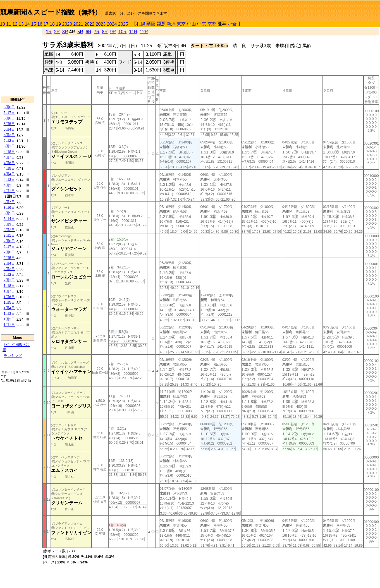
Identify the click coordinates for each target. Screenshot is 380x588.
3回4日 (9, 219)
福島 (161, 24)
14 (27, 24)
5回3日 (9, 135)
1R (49, 32)
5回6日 (9, 118)
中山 (192, 24)
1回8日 (9, 286)
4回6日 (9, 163)
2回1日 (9, 280)
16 (40, 24)
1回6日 (9, 297)
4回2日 (9, 185)
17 (46, 24)
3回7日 (9, 202)
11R (133, 32)
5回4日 (9, 129)
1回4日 (9, 308)
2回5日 (9, 258)
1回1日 (9, 325)
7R (97, 32)
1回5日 (9, 302)
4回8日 (9, 152)
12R (144, 32)
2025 (123, 24)
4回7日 (9, 157)
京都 (212, 24)
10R (122, 32)
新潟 (171, 24)
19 (58, 24)
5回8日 (9, 107)
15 (34, 24)
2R (57, 32)
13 (21, 24)
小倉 (232, 24)
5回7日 (9, 113)
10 (3, 24)
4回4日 (9, 174)
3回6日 (9, 207)
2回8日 (9, 241)
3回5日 (9, 213)
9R (113, 32)
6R (89, 32)
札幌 (141, 24)
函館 (151, 24)
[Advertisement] (18, 62)
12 (15, 24)
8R (105, 32)
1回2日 (9, 319)
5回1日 (9, 146)
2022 (90, 24)
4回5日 (9, 168)
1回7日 (9, 291)
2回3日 (9, 269)
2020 (67, 24)
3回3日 (9, 224)
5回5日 (9, 124)
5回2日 (9, 141)
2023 (101, 24)
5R (80, 32)
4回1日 (9, 191)
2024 (112, 24)
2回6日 (9, 252)
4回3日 (9, 180)
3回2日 (9, 230)
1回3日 (9, 314)
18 (52, 24)
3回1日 (9, 235)
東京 (181, 24)
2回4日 (9, 263)
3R (65, 32)
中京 (202, 24)
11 (9, 24)
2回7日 (9, 247)
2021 (78, 24)
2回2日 (9, 274)
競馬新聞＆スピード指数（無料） (51, 12)
